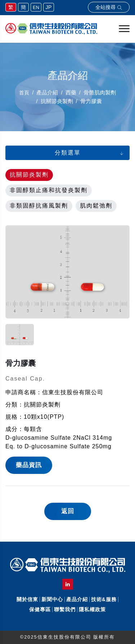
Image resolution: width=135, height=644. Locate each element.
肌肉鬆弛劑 (96, 206)
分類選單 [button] (68, 153)
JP (49, 7)
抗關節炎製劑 (29, 175)
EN (36, 7)
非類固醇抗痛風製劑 (39, 206)
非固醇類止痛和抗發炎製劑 (49, 190)
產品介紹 (77, 599)
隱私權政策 (92, 609)
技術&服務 (104, 599)
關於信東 (27, 599)
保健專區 (40, 609)
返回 (68, 511)
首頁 (24, 93)
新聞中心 (52, 599)
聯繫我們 (65, 609)
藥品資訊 (29, 465)
